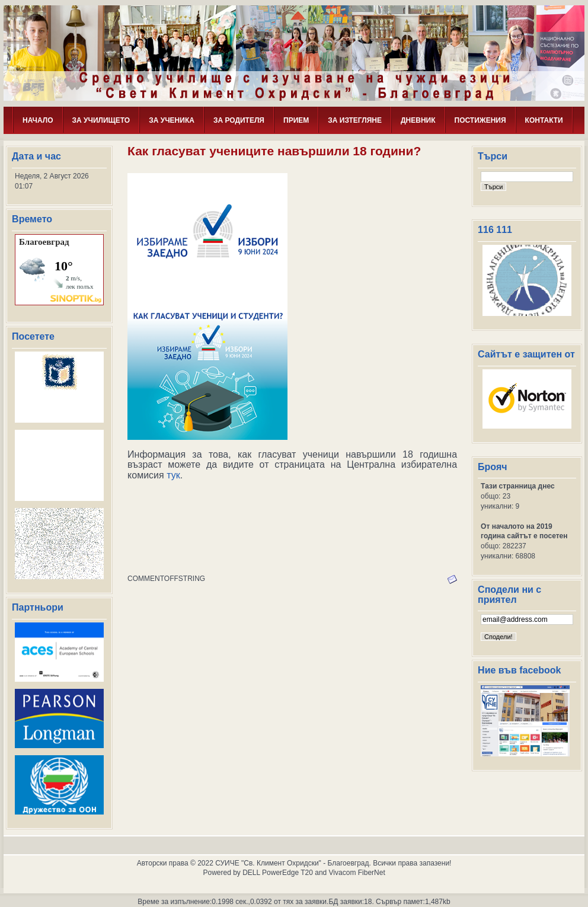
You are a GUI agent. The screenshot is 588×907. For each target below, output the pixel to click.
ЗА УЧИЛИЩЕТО (101, 120)
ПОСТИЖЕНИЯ (480, 120)
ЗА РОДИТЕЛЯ (239, 120)
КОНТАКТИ (544, 120)
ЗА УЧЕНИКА (172, 120)
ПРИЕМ (296, 120)
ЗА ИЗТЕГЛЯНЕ (355, 120)
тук (173, 475)
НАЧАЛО (38, 120)
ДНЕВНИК (418, 120)
